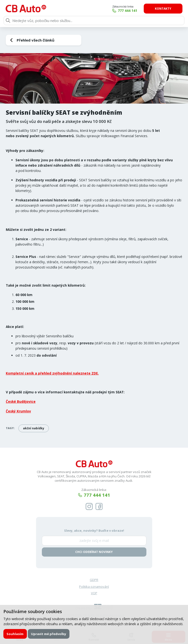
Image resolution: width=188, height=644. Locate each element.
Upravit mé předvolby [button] (49, 634)
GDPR (94, 580)
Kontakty (163, 9)
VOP (94, 593)
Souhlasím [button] (15, 634)
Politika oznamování (94, 587)
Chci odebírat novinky (94, 552)
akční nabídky (34, 428)
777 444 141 (128, 11)
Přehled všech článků (36, 40)
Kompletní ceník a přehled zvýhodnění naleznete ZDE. (52, 373)
